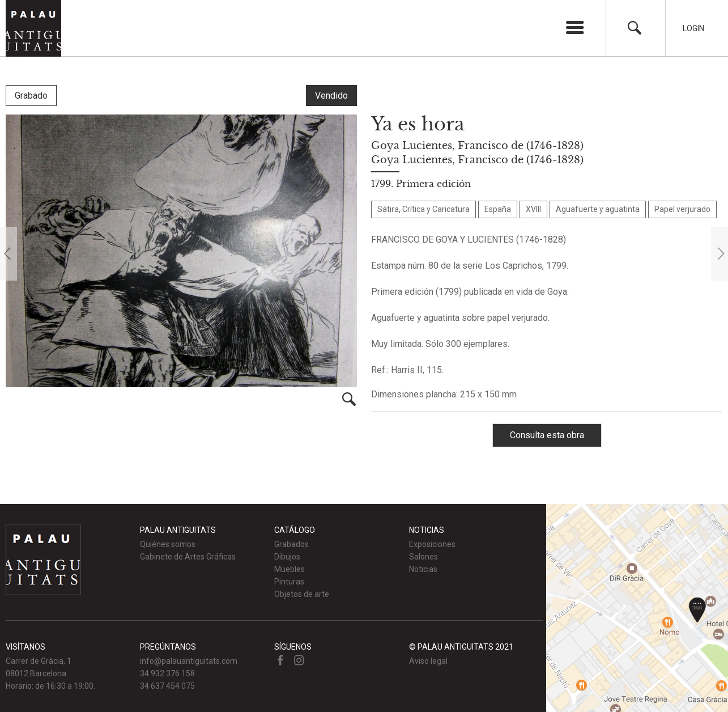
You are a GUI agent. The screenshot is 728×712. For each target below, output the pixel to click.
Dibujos (287, 557)
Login (693, 28)
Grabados (291, 544)
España (498, 209)
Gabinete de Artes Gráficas (188, 557)
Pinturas (289, 582)
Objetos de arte (302, 594)
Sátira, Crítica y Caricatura (423, 209)
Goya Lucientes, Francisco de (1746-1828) (477, 146)
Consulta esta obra (547, 435)
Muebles (290, 569)
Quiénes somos (168, 544)
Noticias (423, 569)
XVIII (533, 209)
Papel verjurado (682, 209)
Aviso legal (428, 661)
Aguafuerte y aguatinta (598, 209)
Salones (423, 557)
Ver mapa (637, 608)
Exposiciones (432, 544)
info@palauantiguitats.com (189, 661)
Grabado (31, 96)
